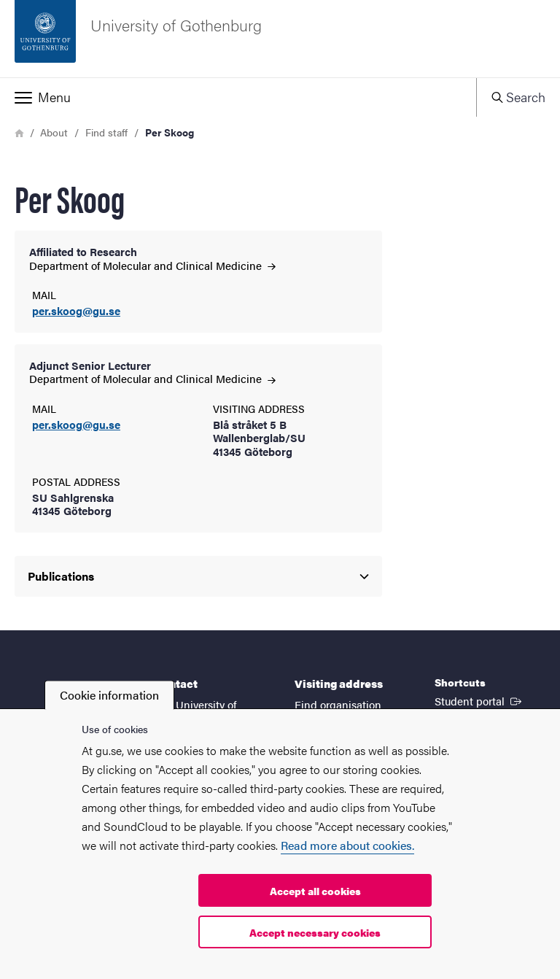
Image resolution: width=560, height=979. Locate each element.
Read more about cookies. (347, 845)
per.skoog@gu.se (76, 311)
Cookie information (109, 695)
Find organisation (338, 704)
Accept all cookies (315, 891)
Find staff (106, 132)
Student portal (479, 700)
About (54, 132)
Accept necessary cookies (315, 932)
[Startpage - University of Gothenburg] (280, 39)
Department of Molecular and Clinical (152, 265)
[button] (238, 97)
